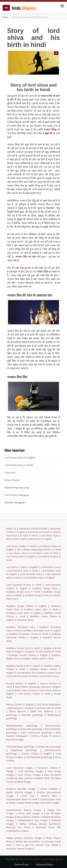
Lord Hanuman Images (19, 768)
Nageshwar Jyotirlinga (24, 750)
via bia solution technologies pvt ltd (43, 859)
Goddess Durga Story (46, 588)
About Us (11, 529)
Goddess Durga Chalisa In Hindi (42, 595)
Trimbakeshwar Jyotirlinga (20, 747)
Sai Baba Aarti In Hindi (49, 708)
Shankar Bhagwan (15, 502)
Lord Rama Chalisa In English (22, 567)
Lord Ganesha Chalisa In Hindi (24, 585)
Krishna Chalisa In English (36, 754)
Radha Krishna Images (19, 792)
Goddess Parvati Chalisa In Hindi (43, 652)
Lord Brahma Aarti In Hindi (23, 676)
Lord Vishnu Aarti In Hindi (22, 690)
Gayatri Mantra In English (21, 683)
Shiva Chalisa (12, 480)
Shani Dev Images (50, 803)
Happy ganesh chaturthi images (24, 838)
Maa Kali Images (15, 739)
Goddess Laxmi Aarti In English (23, 613)
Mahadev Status (45, 827)
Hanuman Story (25, 620)
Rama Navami (17, 711)
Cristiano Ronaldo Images (21, 789)
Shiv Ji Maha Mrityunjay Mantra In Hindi (39, 550)
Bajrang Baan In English (21, 708)
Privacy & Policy (44, 864)
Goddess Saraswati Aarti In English (42, 631)
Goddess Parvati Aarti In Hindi (23, 648)
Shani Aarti (12, 599)
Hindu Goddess (49, 789)
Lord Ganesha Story (31, 574)
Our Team (24, 827)
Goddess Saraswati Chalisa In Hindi (28, 634)
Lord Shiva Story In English (20, 458)
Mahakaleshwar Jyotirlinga (22, 726)
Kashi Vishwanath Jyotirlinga (36, 733)
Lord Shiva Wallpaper (17, 495)
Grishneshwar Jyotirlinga (39, 757)
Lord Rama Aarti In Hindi (45, 553)
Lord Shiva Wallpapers (49, 704)
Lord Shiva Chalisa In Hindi (21, 546)
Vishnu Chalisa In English (20, 704)
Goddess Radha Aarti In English (23, 666)
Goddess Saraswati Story (21, 627)
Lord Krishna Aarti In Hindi (23, 571)
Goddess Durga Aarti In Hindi (24, 592)
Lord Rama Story (18, 553)
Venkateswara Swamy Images (24, 810)
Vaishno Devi (49, 796)
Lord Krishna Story (51, 567)
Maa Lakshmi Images (30, 778)
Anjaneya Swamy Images (20, 848)
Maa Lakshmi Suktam (28, 817)
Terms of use (21, 864)
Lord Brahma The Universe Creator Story (39, 673)
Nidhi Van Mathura (42, 711)
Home (5, 17)
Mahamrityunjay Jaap (17, 487)
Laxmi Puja (27, 796)
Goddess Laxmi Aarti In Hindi (41, 609)
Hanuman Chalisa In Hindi (33, 529)
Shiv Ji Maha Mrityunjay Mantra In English (38, 687)
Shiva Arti (10, 473)
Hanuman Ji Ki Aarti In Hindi (43, 532)
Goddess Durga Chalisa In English (27, 606)
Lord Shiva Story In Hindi (19, 465)
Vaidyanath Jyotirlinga (49, 747)
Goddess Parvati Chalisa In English (28, 655)
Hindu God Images (29, 813)
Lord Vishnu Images (29, 775)
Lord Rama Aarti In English (21, 556)
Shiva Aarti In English (41, 539)
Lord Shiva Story (50, 535)
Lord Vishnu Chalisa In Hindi (34, 694)
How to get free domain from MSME (37, 845)
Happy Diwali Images (28, 803)
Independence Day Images (33, 820)
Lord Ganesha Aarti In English (39, 578)
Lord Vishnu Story (49, 676)
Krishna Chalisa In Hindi (45, 736)
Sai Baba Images (22, 782)
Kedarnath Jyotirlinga (31, 729)
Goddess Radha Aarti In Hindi (38, 658)
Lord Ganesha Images (31, 771)
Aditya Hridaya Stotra (32, 824)
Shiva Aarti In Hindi (17, 539)
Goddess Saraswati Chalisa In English (33, 636)
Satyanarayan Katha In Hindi (22, 799)
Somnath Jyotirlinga (32, 715)
